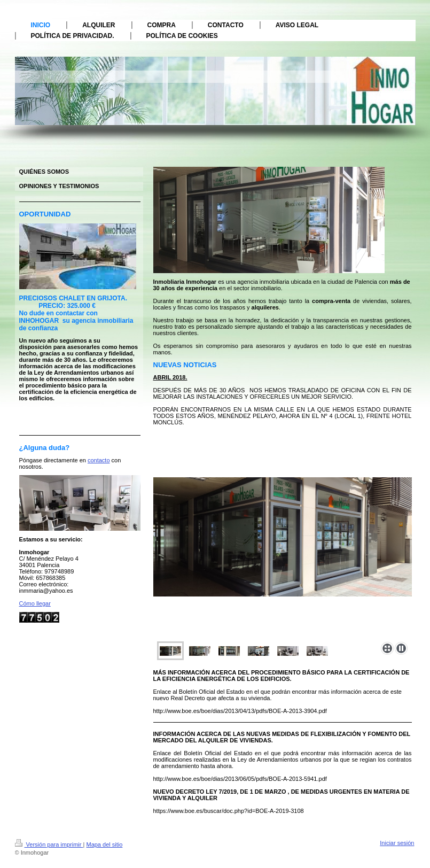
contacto (99, 460)
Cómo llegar (35, 603)
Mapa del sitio (104, 844)
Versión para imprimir (49, 844)
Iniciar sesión (397, 843)
